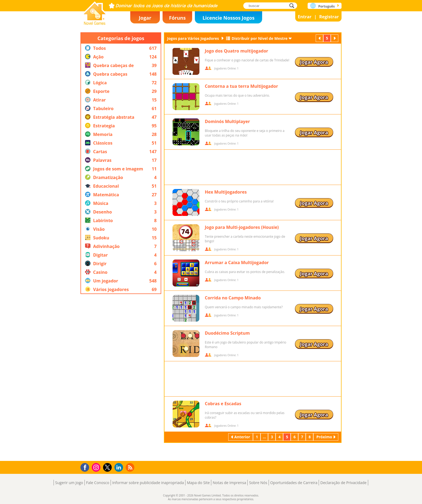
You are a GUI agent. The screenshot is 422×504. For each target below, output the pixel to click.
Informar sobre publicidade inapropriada (148, 483)
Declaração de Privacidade (343, 483)
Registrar (329, 17)
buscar (293, 6)
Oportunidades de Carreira (294, 483)
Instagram (97, 467)
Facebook (86, 467)
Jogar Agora (314, 62)
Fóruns (177, 18)
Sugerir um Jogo (69, 483)
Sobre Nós (258, 483)
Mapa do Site (198, 483)
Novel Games (95, 11)
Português (326, 6)
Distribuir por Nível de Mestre (259, 38)
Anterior (320, 38)
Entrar (305, 17)
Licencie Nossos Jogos (228, 18)
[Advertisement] (121, 377)
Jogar (145, 18)
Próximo (335, 38)
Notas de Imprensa (229, 483)
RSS (131, 467)
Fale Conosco (98, 483)
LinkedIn (120, 468)
